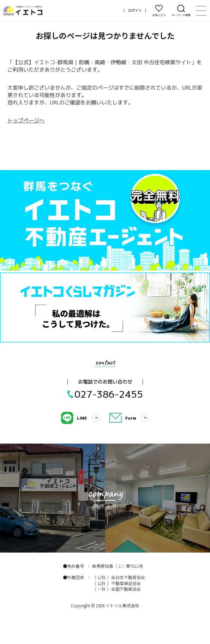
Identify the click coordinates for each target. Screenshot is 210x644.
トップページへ (26, 121)
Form (131, 418)
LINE (82, 418)
